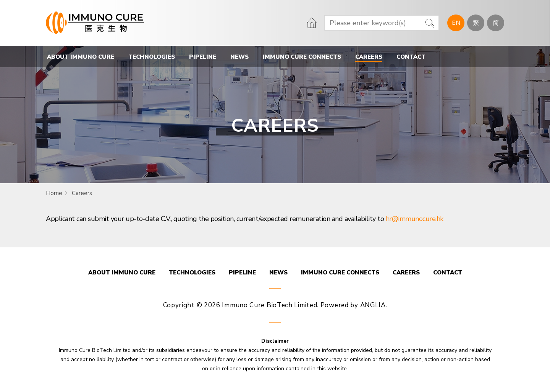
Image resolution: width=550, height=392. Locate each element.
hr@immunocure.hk (415, 219)
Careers (82, 193)
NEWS (239, 57)
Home (54, 193)
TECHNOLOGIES (152, 57)
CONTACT (411, 57)
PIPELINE (203, 57)
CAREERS (369, 57)
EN (456, 23)
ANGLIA (373, 305)
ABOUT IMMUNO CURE (81, 57)
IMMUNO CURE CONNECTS (302, 57)
